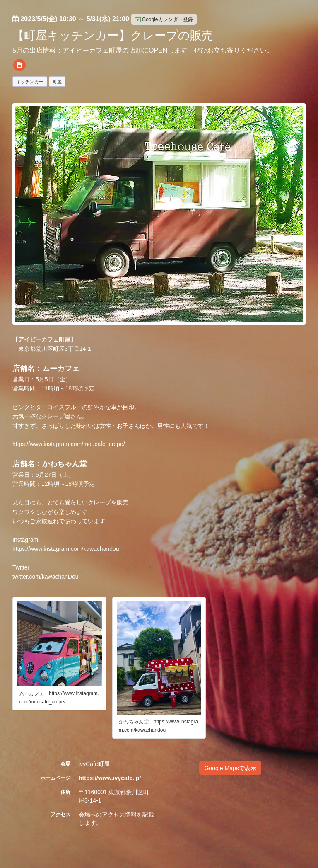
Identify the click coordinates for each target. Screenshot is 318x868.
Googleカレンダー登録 (164, 19)
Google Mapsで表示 (230, 768)
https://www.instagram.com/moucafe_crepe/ (69, 444)
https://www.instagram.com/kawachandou (66, 549)
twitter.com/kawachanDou (46, 577)
